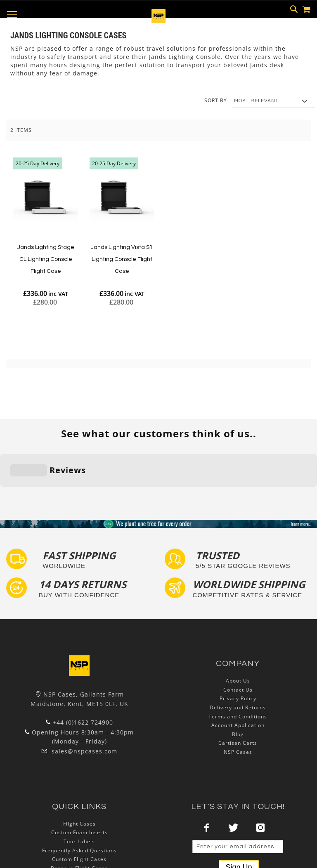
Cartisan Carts (238, 692)
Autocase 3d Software (79, 844)
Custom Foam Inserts (79, 782)
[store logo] (158, 21)
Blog (238, 684)
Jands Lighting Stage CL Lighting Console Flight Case (46, 259)
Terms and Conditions (238, 665)
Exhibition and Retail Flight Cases (79, 826)
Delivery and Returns (238, 657)
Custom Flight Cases (79, 808)
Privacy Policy (238, 648)
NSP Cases (238, 701)
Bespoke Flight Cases (79, 817)
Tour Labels (79, 791)
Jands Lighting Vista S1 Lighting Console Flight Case (122, 259)
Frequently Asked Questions (79, 799)
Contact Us (238, 639)
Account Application (238, 674)
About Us (238, 630)
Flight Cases (79, 773)
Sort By (216, 100)
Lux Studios (79, 835)
